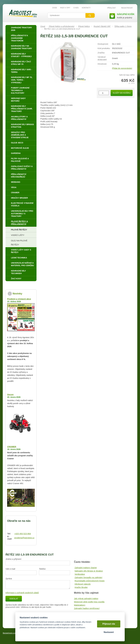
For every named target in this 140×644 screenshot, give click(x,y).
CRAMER (12, 447)
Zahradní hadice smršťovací (87, 608)
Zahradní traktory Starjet (86, 568)
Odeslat (14, 599)
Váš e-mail (10, 569)
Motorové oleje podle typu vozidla (89, 602)
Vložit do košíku (122, 93)
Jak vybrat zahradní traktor (86, 598)
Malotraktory (80, 605)
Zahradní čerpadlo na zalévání (88, 577)
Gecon (10, 394)
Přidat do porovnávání (122, 68)
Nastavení (109, 632)
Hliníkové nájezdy (83, 584)
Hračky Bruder (81, 587)
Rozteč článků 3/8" (102, 26)
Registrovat (127, 8)
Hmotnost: (102, 64)
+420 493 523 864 (22, 534)
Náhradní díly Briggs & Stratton (89, 571)
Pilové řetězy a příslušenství (62, 26)
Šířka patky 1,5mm (123, 26)
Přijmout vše (109, 624)
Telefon (42, 569)
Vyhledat (90, 15)
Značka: (101, 53)
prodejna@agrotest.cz (24, 538)
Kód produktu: (104, 48)
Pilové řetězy (84, 26)
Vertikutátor (80, 574)
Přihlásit (112, 8)
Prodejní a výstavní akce (19, 299)
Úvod (43, 26)
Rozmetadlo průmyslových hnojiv (89, 581)
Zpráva (9, 579)
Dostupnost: (103, 44)
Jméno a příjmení (13, 559)
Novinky (17, 294)
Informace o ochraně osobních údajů (22, 593)
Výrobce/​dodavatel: (102, 58)
